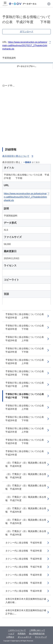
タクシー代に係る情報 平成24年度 (24, 591)
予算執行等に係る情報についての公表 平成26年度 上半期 (26, 407)
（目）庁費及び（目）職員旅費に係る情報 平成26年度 (26, 510)
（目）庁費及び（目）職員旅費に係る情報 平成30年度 (26, 464)
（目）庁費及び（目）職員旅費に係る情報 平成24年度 (26, 533)
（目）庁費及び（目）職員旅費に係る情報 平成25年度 (26, 522)
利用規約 (22, 634)
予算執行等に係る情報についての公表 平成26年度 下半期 (26, 419)
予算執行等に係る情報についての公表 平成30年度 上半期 (26, 316)
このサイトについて (17, 630)
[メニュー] (5, 4)
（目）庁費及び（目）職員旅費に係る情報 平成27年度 (26, 499)
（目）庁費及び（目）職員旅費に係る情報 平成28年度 (26, 487)
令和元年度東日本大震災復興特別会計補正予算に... (26, 612)
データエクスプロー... (27, 66)
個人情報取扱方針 (37, 634)
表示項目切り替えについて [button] (18, 156)
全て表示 (36, 162)
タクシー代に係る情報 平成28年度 (24, 559)
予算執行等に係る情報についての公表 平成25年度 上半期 (26, 430)
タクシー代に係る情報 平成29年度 (24, 551)
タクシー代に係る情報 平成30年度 (24, 543)
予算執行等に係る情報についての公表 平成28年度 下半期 (26, 373)
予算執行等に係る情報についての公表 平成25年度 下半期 (26, 442)
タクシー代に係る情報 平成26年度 (24, 575)
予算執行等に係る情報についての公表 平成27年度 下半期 (26, 396)
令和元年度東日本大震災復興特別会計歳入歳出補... (26, 601)
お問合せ (10, 637)
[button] (49, 4)
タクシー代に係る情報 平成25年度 (24, 583)
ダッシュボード (25, 637)
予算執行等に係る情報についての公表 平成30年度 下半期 (26, 327)
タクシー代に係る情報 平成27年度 (24, 567)
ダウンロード (27, 32)
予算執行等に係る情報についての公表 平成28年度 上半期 (26, 362)
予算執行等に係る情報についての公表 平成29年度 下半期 (26, 350)
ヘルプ (11, 634)
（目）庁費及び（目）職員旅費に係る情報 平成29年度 (26, 476)
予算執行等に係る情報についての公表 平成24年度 (26, 453)
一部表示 (27, 162)
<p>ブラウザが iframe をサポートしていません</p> (26, 113)
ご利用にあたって (37, 630)
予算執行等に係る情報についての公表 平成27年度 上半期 (26, 384)
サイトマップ (41, 637)
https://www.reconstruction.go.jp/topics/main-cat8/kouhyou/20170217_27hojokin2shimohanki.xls (25, 45)
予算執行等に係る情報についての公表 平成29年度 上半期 (26, 339)
